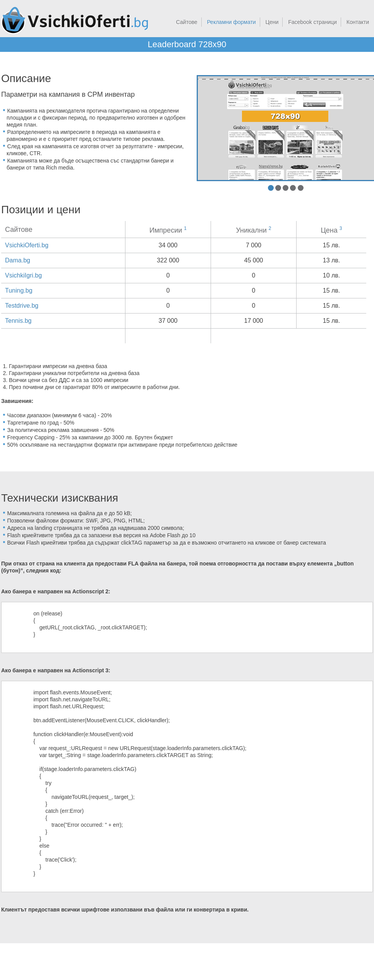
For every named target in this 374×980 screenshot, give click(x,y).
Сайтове (187, 22)
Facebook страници (312, 22)
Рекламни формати (231, 22)
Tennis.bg (18, 321)
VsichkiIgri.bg (23, 275)
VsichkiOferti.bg (27, 245)
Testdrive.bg (22, 306)
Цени (272, 22)
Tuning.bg (19, 290)
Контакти (358, 22)
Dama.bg (18, 260)
